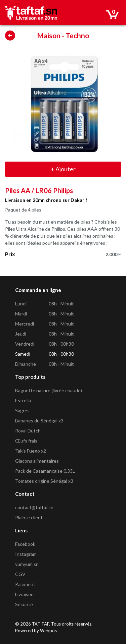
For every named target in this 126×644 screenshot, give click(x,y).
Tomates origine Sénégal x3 (44, 481)
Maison (49, 35)
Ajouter (63, 169)
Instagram (26, 554)
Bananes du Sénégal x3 (39, 421)
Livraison (24, 594)
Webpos (48, 631)
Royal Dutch (28, 431)
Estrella (23, 400)
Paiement (25, 584)
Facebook (25, 544)
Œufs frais (26, 441)
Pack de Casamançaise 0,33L (45, 471)
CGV (20, 574)
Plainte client (29, 517)
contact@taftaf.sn (34, 507)
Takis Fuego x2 (31, 451)
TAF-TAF (40, 624)
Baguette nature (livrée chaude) (49, 390)
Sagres (22, 411)
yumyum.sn (27, 564)
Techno (77, 35)
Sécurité (24, 604)
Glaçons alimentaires (37, 461)
